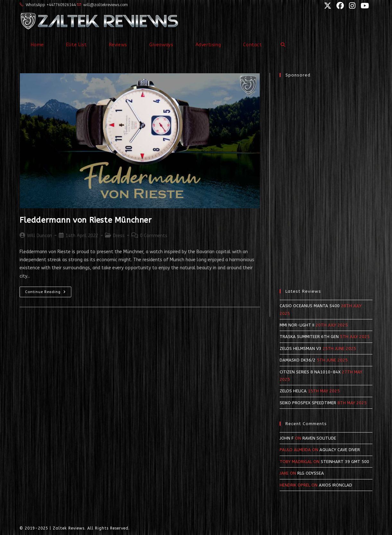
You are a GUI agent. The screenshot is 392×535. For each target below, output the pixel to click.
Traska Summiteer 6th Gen (309, 337)
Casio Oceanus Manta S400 (310, 306)
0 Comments (154, 236)
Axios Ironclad (335, 485)
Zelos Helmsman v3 (301, 348)
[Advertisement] (326, 180)
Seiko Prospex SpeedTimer (308, 403)
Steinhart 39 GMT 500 (345, 462)
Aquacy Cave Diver (340, 450)
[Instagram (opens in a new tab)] (352, 6)
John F (287, 438)
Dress (119, 236)
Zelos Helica (293, 391)
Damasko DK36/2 (298, 360)
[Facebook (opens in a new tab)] (340, 6)
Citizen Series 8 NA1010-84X (310, 372)
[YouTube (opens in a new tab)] (363, 6)
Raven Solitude (319, 438)
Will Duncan (39, 236)
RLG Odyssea (311, 473)
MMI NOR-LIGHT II (297, 325)
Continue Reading (48, 293)
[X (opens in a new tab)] (327, 6)
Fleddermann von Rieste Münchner (86, 220)
